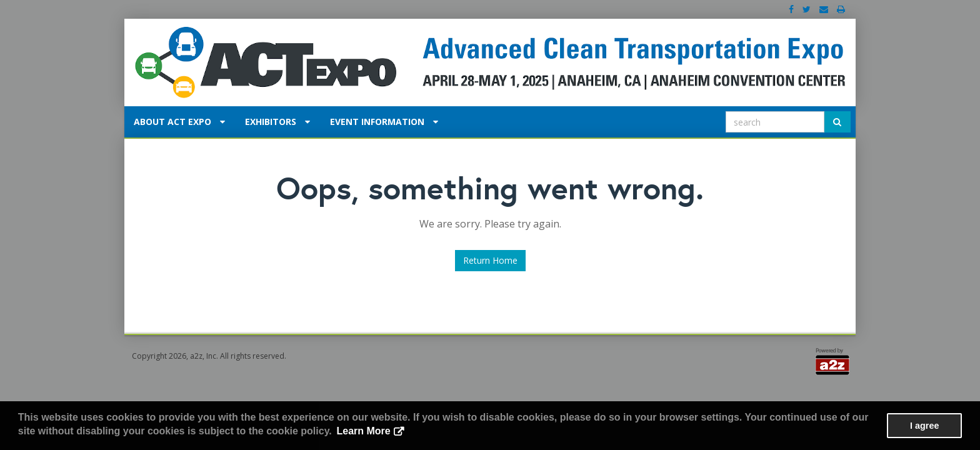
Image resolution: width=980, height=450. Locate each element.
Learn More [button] (363, 431)
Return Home (490, 260)
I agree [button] (924, 426)
